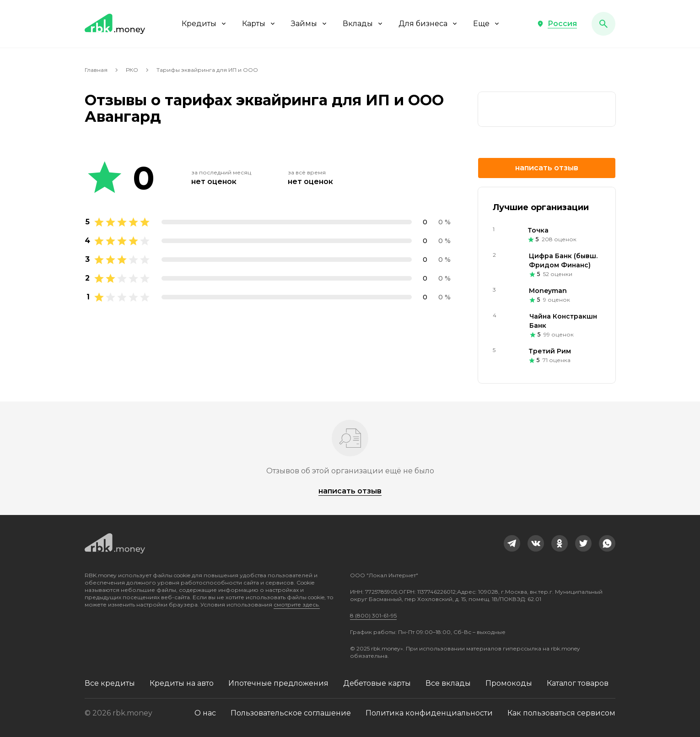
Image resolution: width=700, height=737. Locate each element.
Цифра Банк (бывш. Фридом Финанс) (563, 260)
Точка (538, 230)
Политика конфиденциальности (429, 713)
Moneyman (548, 291)
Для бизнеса (428, 24)
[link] (547, 109)
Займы (310, 24)
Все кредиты (110, 683)
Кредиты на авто (182, 683)
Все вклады (448, 683)
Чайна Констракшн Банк (563, 321)
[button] (557, 24)
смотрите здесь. (297, 604)
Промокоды (509, 683)
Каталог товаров (578, 683)
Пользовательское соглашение (291, 713)
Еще (487, 24)
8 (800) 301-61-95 (373, 615)
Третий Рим (550, 351)
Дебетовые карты (377, 683)
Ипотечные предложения (278, 683)
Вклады (363, 24)
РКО (132, 70)
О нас (205, 713)
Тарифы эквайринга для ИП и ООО (207, 70)
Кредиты (205, 24)
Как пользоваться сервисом (561, 713)
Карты (259, 24)
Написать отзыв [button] (547, 168)
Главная (96, 70)
